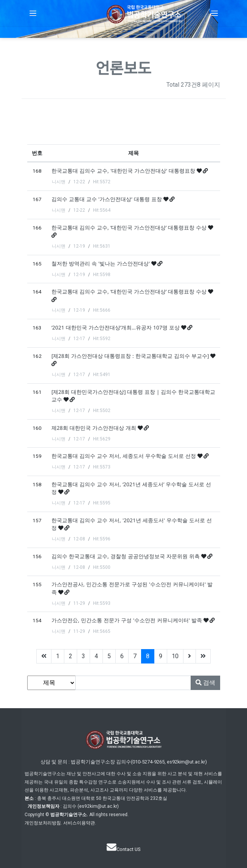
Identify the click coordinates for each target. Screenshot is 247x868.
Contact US (123, 849)
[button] (33, 13)
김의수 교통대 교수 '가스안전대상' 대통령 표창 (107, 199)
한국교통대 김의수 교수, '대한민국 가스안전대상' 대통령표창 (124, 171)
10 (175, 656)
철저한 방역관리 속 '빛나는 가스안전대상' (101, 263)
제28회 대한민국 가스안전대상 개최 (95, 428)
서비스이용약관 (79, 823)
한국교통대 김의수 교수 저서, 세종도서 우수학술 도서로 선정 (124, 456)
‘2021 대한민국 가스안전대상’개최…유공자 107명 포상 (116, 327)
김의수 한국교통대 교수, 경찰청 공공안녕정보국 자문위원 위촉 (126, 556)
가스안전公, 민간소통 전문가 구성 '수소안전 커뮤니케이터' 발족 (127, 620)
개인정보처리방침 (43, 823)
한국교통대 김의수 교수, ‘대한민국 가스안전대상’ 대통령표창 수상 (130, 227)
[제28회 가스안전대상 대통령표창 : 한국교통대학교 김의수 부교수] (131, 356)
